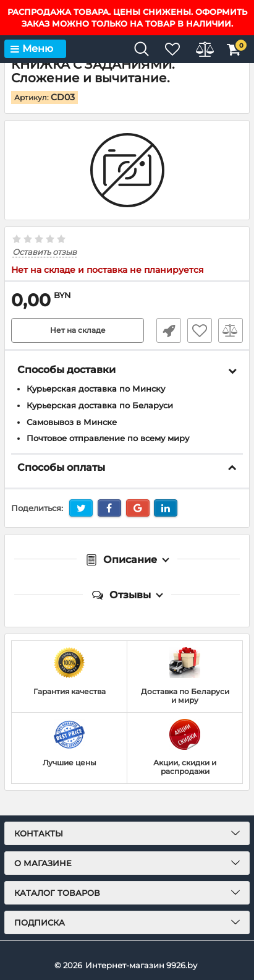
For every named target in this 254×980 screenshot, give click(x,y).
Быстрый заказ (169, 330)
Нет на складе (78, 330)
